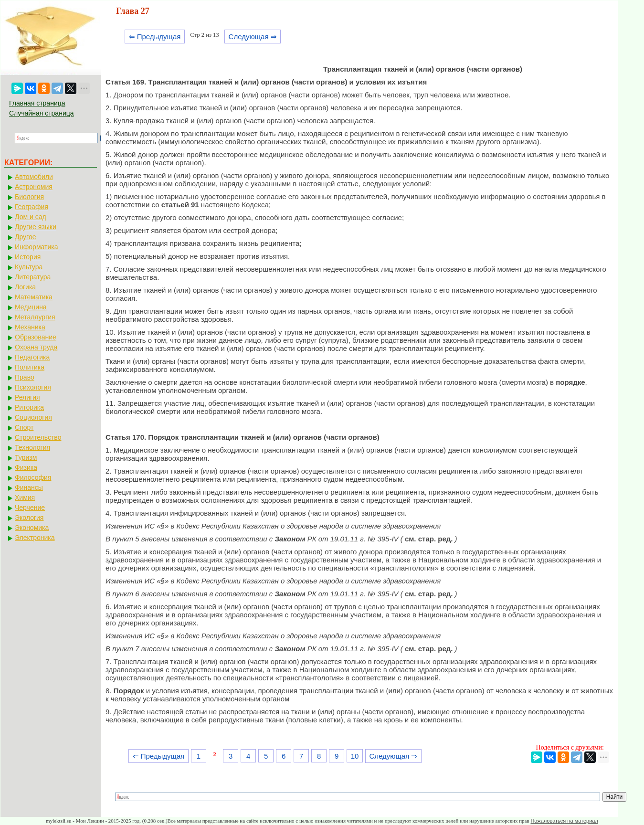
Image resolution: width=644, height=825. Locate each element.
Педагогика (32, 357)
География (32, 207)
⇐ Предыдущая (155, 37)
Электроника (35, 538)
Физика (26, 467)
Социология (33, 417)
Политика (30, 367)
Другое (25, 237)
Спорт (24, 427)
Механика (30, 327)
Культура (29, 267)
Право (25, 377)
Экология (29, 518)
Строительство (38, 437)
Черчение (30, 508)
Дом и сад (31, 217)
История (28, 257)
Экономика (32, 528)
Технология (32, 447)
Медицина (31, 307)
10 (355, 756)
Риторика (29, 407)
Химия (25, 497)
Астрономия (34, 187)
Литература (33, 277)
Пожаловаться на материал (564, 821)
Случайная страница (42, 113)
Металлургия (35, 317)
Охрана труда (36, 347)
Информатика (36, 247)
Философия (33, 477)
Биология (29, 197)
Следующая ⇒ (253, 37)
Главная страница (37, 103)
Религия (27, 397)
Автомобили (34, 177)
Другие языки (36, 227)
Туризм (26, 457)
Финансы (29, 487)
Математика (34, 297)
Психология (33, 387)
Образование (36, 337)
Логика (25, 287)
